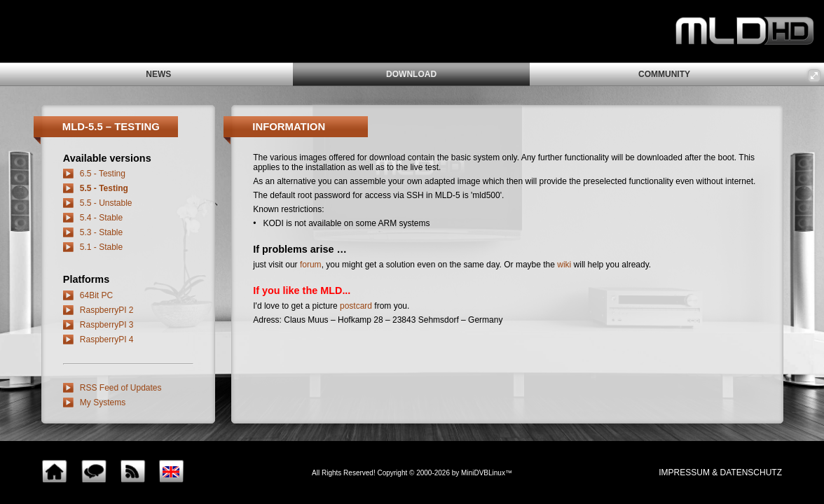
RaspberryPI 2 (107, 310)
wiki (564, 265)
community (664, 74)
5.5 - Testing (104, 188)
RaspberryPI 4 (107, 339)
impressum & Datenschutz (720, 472)
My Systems (103, 402)
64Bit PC (96, 295)
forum (311, 265)
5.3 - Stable (101, 232)
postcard (356, 306)
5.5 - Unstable (106, 203)
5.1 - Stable (101, 247)
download (411, 74)
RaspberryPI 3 (107, 325)
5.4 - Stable (101, 218)
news (158, 74)
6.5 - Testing (103, 174)
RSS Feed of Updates (121, 388)
